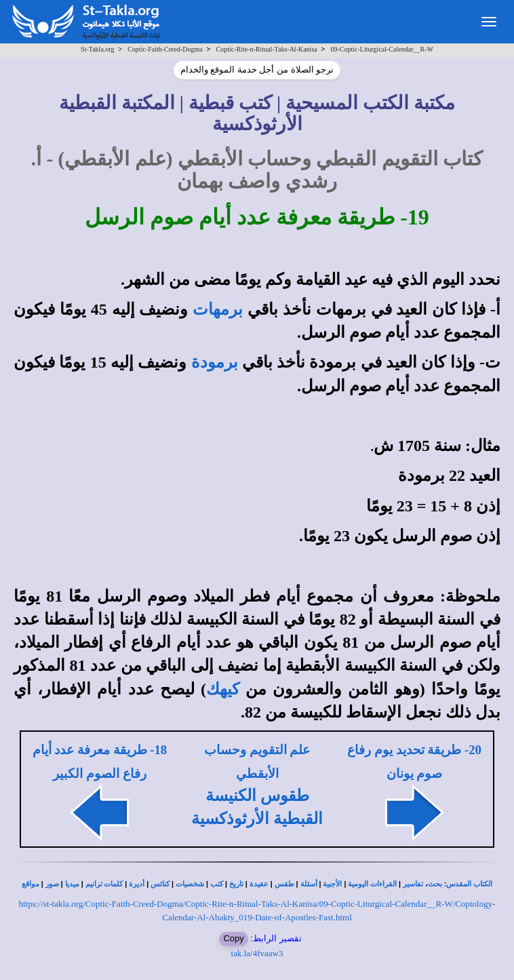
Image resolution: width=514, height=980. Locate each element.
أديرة (137, 884)
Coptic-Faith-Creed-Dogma (165, 49)
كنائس (160, 884)
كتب (217, 884)
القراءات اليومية (372, 884)
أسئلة (309, 884)
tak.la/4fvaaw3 (257, 953)
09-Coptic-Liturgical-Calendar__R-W (381, 49)
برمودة (215, 362)
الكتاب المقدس (469, 884)
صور (52, 884)
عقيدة (259, 884)
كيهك (223, 689)
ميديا (72, 884)
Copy (233, 938)
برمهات (218, 309)
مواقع (31, 884)
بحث (435, 884)
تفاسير (413, 884)
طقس (284, 884)
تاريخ (236, 884)
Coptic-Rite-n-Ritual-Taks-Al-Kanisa (266, 49)
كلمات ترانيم (104, 884)
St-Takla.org (97, 49)
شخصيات (190, 884)
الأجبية (332, 884)
